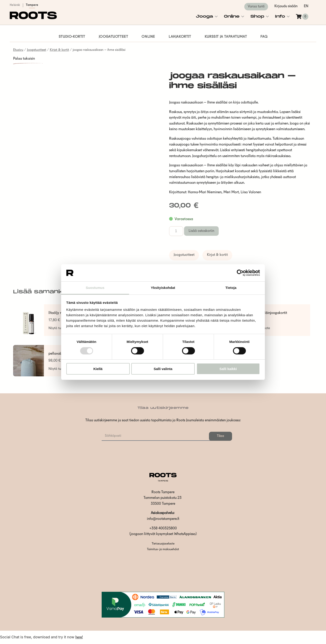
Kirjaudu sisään (286, 6)
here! (79, 637)
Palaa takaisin (24, 59)
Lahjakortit (180, 37)
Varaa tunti (256, 7)
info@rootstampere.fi (163, 519)
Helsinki (15, 5)
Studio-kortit (72, 37)
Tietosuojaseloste (163, 544)
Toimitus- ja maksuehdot (163, 549)
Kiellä (98, 369)
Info (280, 17)
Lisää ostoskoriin (201, 231)
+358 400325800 (163, 528)
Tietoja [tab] (231, 288)
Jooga (204, 17)
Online (232, 17)
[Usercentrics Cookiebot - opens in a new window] (240, 273)
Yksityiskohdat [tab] (163, 288)
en (306, 6)
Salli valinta (163, 369)
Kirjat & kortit (59, 50)
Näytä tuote (57, 328)
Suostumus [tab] (95, 288)
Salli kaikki (228, 369)
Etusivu (18, 50)
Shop (257, 17)
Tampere (32, 5)
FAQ (264, 37)
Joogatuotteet (113, 37)
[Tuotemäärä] (176, 231)
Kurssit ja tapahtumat (226, 37)
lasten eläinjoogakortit (270, 313)
